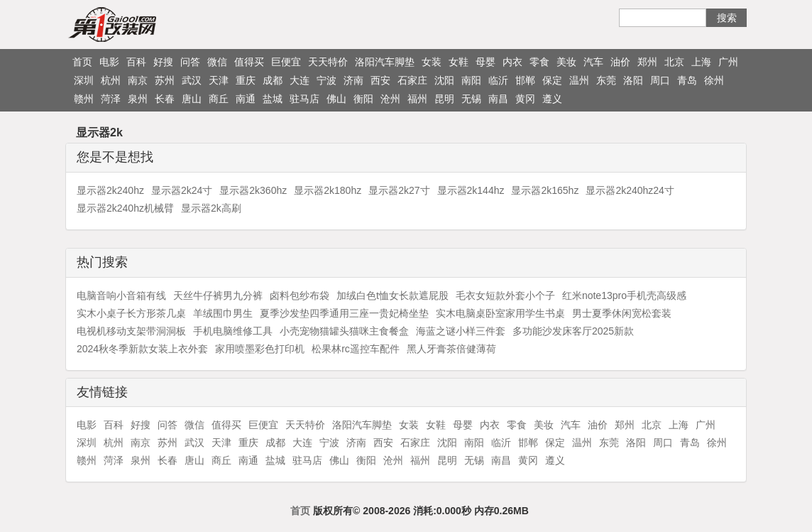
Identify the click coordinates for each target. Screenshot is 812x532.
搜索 (727, 18)
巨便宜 (286, 62)
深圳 (84, 80)
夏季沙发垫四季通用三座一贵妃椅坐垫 (344, 313)
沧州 (390, 99)
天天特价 (328, 62)
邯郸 (525, 80)
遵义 (552, 99)
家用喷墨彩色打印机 (260, 349)
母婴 (485, 62)
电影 (109, 62)
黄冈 (525, 99)
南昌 (498, 99)
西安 (380, 80)
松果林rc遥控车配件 (356, 349)
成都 (273, 80)
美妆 (566, 62)
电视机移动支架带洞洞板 (131, 331)
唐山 (192, 99)
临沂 (498, 80)
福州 (417, 99)
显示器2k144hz (471, 190)
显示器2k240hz (110, 190)
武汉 (192, 80)
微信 (217, 62)
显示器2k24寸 (182, 190)
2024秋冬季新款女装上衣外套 (142, 349)
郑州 (647, 62)
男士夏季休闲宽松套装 (622, 313)
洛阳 (633, 80)
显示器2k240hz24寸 (630, 190)
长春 (165, 99)
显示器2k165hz (545, 190)
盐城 (273, 99)
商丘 (219, 99)
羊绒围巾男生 (223, 313)
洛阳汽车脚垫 (385, 62)
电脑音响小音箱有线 (121, 295)
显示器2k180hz (328, 190)
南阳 (471, 80)
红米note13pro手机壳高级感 (624, 295)
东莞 (606, 80)
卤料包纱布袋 (300, 295)
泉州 (138, 99)
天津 (219, 80)
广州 (728, 62)
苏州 (165, 80)
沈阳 (444, 80)
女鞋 (459, 62)
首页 (82, 62)
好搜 (163, 62)
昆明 (444, 99)
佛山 (336, 99)
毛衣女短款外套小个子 (505, 295)
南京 (138, 80)
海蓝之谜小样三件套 (461, 331)
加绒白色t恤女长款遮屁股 (393, 295)
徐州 (714, 80)
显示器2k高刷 (211, 208)
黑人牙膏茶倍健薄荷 (451, 349)
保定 (552, 80)
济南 (353, 80)
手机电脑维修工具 (233, 331)
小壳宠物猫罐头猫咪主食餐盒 (344, 331)
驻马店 (304, 99)
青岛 (687, 80)
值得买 (249, 62)
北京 (674, 62)
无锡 (471, 99)
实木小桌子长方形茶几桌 (131, 313)
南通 (246, 99)
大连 (300, 80)
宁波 (327, 80)
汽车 (593, 62)
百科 (136, 62)
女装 (432, 62)
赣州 (84, 99)
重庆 (246, 80)
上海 (701, 62)
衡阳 (363, 99)
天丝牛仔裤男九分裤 (218, 295)
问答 (190, 62)
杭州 (111, 80)
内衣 (512, 62)
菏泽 (111, 99)
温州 (579, 80)
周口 (660, 80)
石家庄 (412, 80)
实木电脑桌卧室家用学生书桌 (500, 313)
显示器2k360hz (253, 190)
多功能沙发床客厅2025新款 (573, 331)
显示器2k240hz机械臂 (125, 208)
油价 (620, 62)
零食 (539, 62)
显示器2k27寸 (399, 190)
